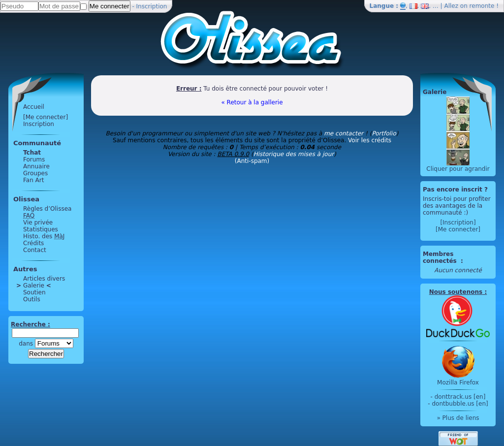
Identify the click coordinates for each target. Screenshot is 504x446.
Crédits (33, 243)
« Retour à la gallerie (252, 102)
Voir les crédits (370, 140)
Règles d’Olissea (47, 209)
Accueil (34, 107)
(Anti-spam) (252, 161)
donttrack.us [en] (460, 397)
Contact (35, 250)
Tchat (32, 153)
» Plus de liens (458, 418)
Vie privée (38, 223)
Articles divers (44, 279)
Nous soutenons (456, 292)
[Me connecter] (46, 117)
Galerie (34, 286)
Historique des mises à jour (294, 154)
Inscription (152, 6)
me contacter (344, 133)
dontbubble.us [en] (460, 404)
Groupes (35, 173)
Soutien (34, 292)
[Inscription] (458, 223)
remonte (482, 6)
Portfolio (384, 133)
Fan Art (33, 180)
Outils (32, 299)
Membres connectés (441, 257)
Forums (34, 159)
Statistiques (41, 229)
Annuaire (36, 166)
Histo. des (44, 236)
